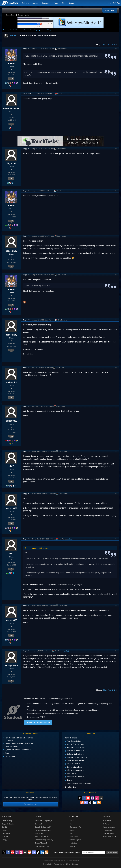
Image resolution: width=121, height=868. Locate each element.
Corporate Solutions (9, 824)
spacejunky (11, 251)
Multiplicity (5, 837)
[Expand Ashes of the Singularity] (66, 745)
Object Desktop (7, 821)
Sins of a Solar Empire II (43, 830)
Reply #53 (27, 149)
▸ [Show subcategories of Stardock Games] (22, 30)
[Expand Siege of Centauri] (66, 764)
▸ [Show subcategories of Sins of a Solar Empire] (40, 30)
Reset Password (108, 833)
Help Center (107, 821)
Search (20, 15)
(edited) (70, 539)
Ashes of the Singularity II (44, 821)
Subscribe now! (31, 804)
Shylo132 (11, 163)
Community (46, 3)
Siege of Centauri (41, 843)
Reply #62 (27, 539)
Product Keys (107, 830)
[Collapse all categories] (117, 737)
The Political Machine (42, 837)
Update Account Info (109, 837)
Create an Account (109, 827)
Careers (72, 830)
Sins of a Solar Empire (31, 30)
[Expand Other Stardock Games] (66, 761)
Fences (4, 830)
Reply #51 (27, 49)
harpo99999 (11, 421)
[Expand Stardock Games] (63, 738)
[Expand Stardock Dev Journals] (66, 777)
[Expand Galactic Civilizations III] (66, 751)
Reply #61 (27, 494)
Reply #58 (27, 368)
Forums (72, 846)
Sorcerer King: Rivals (42, 846)
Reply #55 (27, 236)
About (71, 821)
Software (25, 3)
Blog (64, 3)
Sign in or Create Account (38, 723)
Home (5, 30)
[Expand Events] (66, 780)
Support (72, 3)
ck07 (11, 466)
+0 (12, 124)
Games (35, 3)
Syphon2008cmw (12, 109)
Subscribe (112, 852)
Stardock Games (16, 30)
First (105, 45)
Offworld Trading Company (44, 840)
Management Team (76, 827)
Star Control (39, 833)
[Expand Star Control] (66, 774)
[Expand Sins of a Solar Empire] (66, 767)
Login (27, 15)
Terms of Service (59, 864)
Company (74, 817)
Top (116, 49)
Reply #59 (27, 406)
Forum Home (11, 15)
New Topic (110, 10)
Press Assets (74, 837)
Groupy (4, 840)
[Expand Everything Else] (63, 787)
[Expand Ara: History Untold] (66, 741)
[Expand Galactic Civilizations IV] (66, 754)
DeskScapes (6, 833)
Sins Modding (46, 30)
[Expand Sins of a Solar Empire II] (66, 771)
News (56, 3)
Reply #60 (27, 451)
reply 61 (46, 548)
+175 (11, 79)
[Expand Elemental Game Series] (66, 748)
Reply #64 (27, 651)
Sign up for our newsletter (67, 852)
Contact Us (73, 843)
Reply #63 (27, 606)
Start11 (4, 827)
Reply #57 (27, 320)
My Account (106, 824)
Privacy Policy (48, 864)
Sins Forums (61, 49)
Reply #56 (27, 275)
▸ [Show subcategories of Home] (8, 30)
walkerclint (11, 382)
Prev (109, 45)
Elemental (38, 824)
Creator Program (75, 840)
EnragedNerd (11, 666)
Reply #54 (27, 191)
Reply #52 (27, 94)
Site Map (75, 864)
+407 (11, 436)
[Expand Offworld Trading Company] (66, 758)
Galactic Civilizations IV (43, 827)
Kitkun (11, 63)
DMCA (68, 864)
